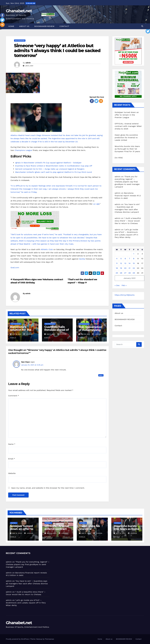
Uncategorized (20, 40)
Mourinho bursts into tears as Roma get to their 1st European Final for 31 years (128, 149)
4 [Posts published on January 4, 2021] (117, 259)
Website (12, 473)
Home (11, 26)
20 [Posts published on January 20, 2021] (125, 268)
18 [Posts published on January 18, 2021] (117, 268)
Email (12, 459)
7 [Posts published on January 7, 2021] (130, 259)
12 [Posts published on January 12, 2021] (121, 263)
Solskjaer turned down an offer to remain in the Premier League (127, 115)
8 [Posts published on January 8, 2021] (134, 259)
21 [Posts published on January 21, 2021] (129, 268)
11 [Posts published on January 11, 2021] (117, 263)
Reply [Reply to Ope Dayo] (101, 375)
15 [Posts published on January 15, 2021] (134, 263)
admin (28, 63)
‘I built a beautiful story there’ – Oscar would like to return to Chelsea (128, 221)
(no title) (119, 158)
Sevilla (82, 259)
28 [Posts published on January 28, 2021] (129, 273)
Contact (64, 26)
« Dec (117, 285)
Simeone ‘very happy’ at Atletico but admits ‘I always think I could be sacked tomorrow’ (57, 51)
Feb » (124, 285)
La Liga (96, 204)
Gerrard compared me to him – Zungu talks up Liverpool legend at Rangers (50, 169)
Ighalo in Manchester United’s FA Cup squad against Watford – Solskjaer (48, 163)
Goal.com (15, 268)
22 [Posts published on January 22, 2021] (134, 268)
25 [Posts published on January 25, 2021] (117, 273)
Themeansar (49, 639)
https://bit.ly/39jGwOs (125, 295)
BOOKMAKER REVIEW (44, 26)
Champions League (23, 150)
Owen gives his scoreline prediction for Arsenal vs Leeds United (126, 138)
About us (24, 26)
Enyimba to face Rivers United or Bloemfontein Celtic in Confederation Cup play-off (54, 166)
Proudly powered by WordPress (18, 639)
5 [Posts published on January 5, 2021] (121, 259)
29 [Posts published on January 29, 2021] (134, 273)
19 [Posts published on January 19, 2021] (121, 268)
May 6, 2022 (17, 533)
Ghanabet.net (19, 11)
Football (14, 523)
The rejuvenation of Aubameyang (90, 328)
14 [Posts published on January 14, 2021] (129, 263)
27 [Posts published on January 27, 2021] (125, 273)
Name (12, 444)
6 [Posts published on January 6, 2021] (125, 259)
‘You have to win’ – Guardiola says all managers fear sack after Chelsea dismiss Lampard (27, 584)
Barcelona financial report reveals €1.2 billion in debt (128, 196)
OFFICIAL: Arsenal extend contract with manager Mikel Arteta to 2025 (128, 126)
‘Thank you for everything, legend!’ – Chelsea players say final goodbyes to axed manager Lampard (127, 182)
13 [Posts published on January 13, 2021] (125, 263)
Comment (14, 396)
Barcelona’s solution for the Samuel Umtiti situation (21, 331)
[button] (142, 26)
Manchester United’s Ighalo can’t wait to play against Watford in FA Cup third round (53, 172)
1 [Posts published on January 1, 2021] (134, 254)
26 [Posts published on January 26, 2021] (121, 273)
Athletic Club (47, 249)
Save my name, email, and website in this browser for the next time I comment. (48, 488)
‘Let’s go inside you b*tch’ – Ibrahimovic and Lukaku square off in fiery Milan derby (26, 603)
